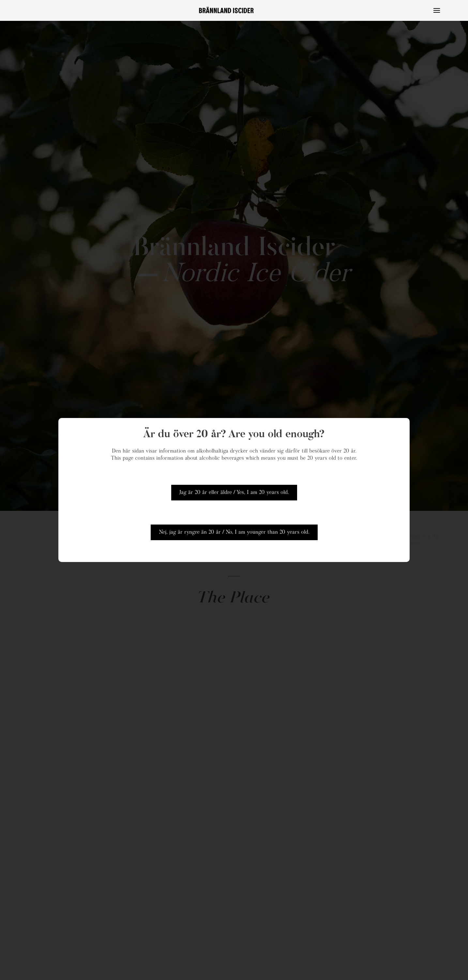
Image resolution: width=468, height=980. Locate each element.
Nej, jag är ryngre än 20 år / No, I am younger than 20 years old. (234, 532)
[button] (437, 10)
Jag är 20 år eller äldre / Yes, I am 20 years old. (234, 493)
